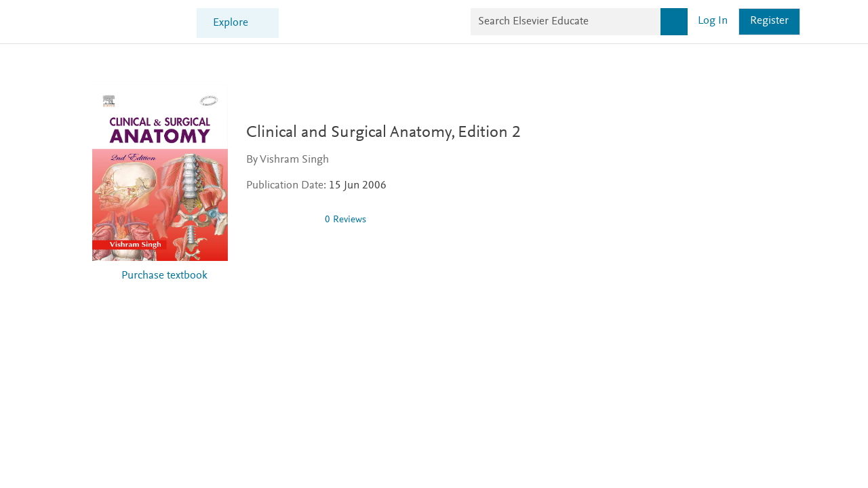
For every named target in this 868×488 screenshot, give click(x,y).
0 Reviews (346, 220)
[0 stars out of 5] (280, 220)
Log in (713, 21)
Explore (231, 23)
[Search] (674, 22)
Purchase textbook (164, 276)
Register (769, 21)
